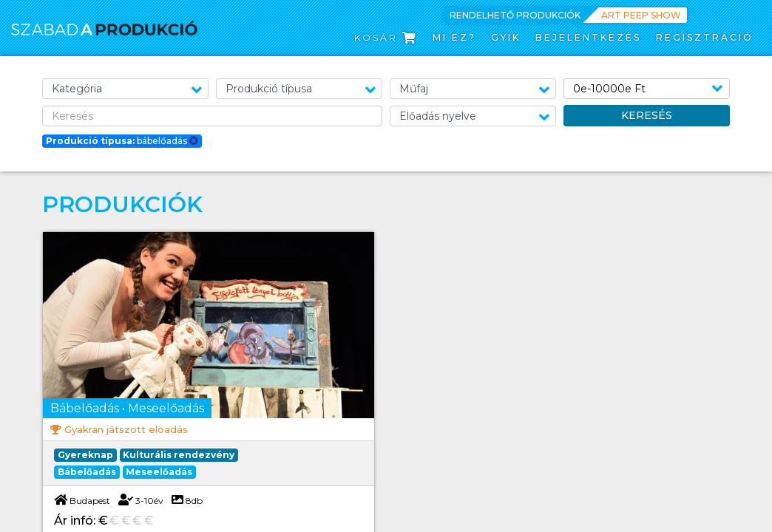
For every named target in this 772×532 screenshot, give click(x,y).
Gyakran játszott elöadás (126, 429)
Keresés (647, 115)
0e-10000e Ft (609, 89)
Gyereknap (85, 455)
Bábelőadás (87, 472)
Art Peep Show (641, 15)
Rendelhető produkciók (515, 15)
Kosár (386, 37)
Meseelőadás (159, 472)
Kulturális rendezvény (179, 455)
